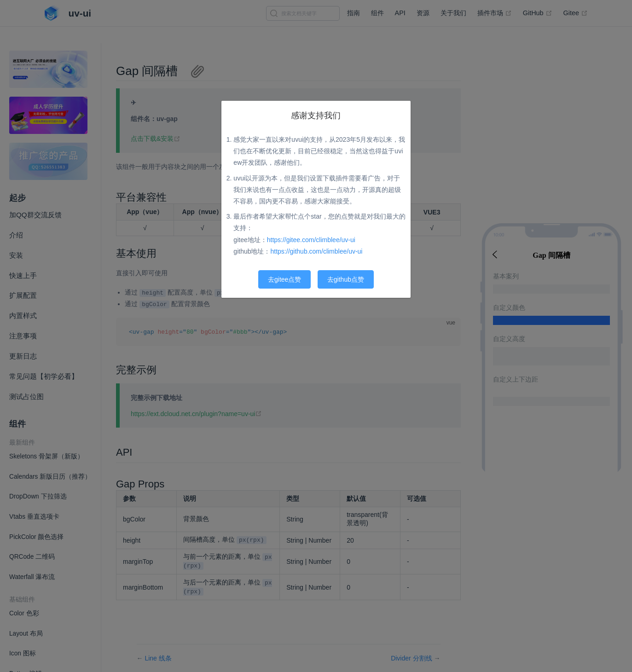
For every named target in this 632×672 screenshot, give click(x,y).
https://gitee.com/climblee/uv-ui (311, 240)
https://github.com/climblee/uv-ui (317, 251)
